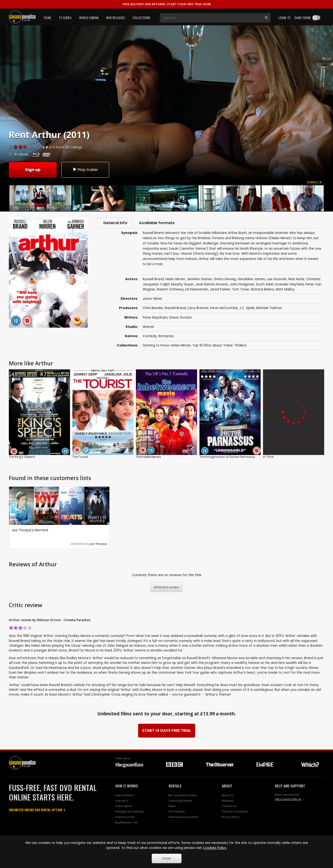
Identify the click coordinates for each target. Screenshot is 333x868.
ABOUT (227, 786)
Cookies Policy (215, 848)
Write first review (166, 587)
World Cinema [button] (89, 18)
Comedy (150, 336)
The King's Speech (22, 457)
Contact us (229, 806)
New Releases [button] (116, 18)
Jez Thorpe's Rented (30, 530)
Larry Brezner (198, 308)
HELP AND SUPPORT (290, 786)
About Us (228, 796)
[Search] (211, 18)
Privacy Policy (231, 817)
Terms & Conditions (235, 812)
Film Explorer (177, 812)
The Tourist (80, 457)
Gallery (314, 182)
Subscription (124, 806)
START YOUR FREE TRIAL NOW (167, 4)
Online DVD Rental (180, 801)
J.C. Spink (247, 308)
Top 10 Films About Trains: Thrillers (219, 346)
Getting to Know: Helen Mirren (167, 346)
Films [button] (47, 18)
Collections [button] (141, 18)
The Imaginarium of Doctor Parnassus (227, 457)
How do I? (122, 801)
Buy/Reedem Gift (126, 823)
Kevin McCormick (224, 308)
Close (166, 858)
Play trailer (85, 169)
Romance (166, 336)
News (172, 806)
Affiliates (228, 801)
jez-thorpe (99, 544)
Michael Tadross (269, 308)
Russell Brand (175, 308)
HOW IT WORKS (127, 786)
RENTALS (175, 786)
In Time (268, 457)
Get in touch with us (288, 799)
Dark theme (303, 18)
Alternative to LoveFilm (183, 817)
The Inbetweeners (148, 457)
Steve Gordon (180, 318)
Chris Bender (153, 308)
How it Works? (124, 796)
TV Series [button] (65, 18)
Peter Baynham (155, 318)
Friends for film (125, 817)
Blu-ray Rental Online (183, 796)
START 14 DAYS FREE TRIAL (167, 731)
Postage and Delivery (129, 812)
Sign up (33, 169)
